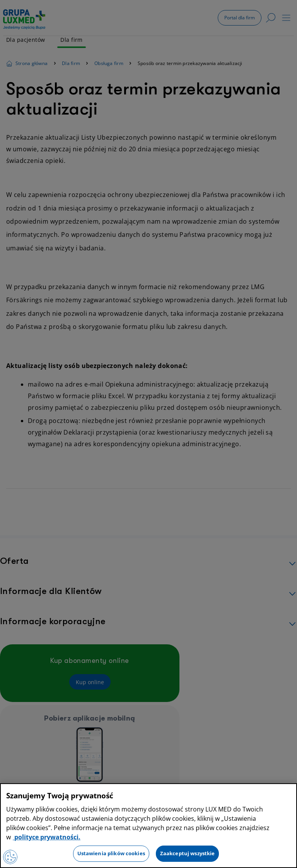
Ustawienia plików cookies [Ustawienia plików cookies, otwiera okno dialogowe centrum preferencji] (111, 853)
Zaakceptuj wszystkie (188, 853)
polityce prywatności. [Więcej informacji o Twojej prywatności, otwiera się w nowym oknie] (47, 837)
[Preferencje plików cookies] (11, 856)
